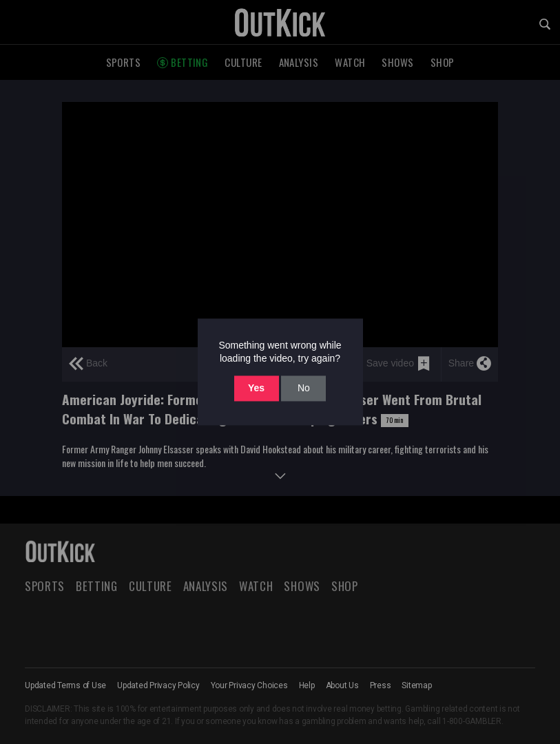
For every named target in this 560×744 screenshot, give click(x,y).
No (304, 388)
